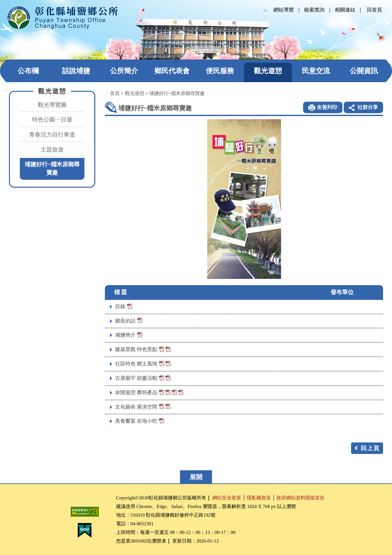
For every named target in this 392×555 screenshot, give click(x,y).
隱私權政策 (259, 498)
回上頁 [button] (370, 448)
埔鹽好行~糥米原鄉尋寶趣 (52, 168)
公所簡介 (124, 71)
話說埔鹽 (76, 71)
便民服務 (220, 71)
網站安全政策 (227, 498)
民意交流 (316, 71)
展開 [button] (196, 477)
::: (265, 10)
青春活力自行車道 (52, 135)
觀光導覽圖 (52, 105)
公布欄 (28, 71)
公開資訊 (364, 71)
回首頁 (374, 10)
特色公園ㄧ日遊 (52, 120)
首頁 (115, 93)
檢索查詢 (314, 10)
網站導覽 (284, 10)
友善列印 (327, 107)
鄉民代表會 (172, 71)
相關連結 (345, 10)
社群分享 (368, 107)
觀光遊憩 (268, 71)
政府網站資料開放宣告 (301, 498)
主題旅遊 (52, 150)
